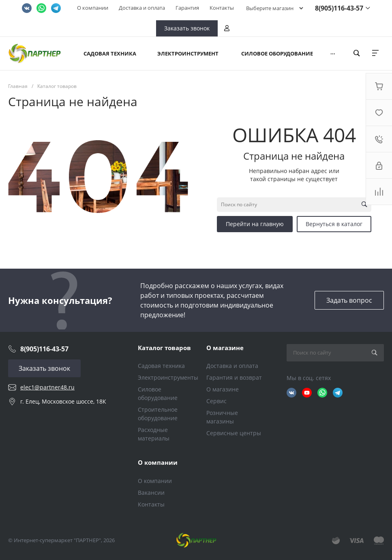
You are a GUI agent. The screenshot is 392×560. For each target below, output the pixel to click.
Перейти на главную (255, 224)
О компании (93, 8)
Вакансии (151, 493)
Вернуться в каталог (334, 224)
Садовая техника (161, 366)
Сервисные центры (234, 433)
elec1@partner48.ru (47, 387)
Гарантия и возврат (234, 377)
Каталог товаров (164, 348)
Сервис (216, 401)
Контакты (222, 8)
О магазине (225, 348)
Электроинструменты (168, 377)
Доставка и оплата (142, 8)
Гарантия (187, 8)
